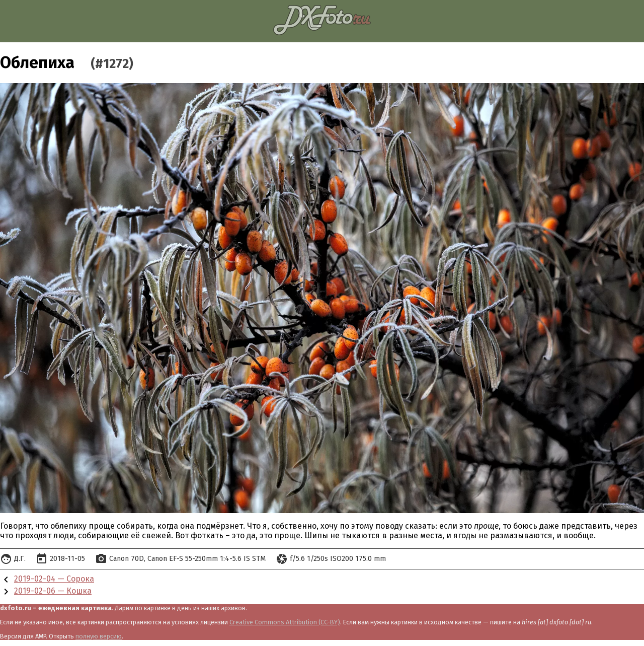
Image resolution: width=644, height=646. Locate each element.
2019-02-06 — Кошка (53, 591)
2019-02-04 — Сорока (54, 579)
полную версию (99, 636)
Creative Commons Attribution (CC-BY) (285, 622)
